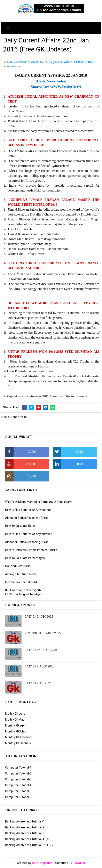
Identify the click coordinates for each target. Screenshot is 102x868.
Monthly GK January (18, 743)
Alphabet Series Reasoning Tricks (27, 518)
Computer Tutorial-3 (18, 779)
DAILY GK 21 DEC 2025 (39, 617)
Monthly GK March (17, 731)
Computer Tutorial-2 (18, 773)
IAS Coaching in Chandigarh (23, 590)
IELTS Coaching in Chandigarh (24, 594)
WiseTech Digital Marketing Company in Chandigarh (38, 502)
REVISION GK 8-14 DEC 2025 (43, 633)
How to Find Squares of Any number (28, 510)
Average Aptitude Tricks (21, 574)
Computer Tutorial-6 (18, 797)
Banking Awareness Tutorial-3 (25, 833)
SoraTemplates (42, 863)
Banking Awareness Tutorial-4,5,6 (27, 839)
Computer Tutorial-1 (18, 768)
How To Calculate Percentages (25, 558)
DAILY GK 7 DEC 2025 (38, 683)
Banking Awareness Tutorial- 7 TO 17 (29, 845)
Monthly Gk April (16, 725)
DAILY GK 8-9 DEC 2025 (39, 666)
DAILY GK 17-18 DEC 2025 (41, 650)
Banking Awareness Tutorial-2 (25, 827)
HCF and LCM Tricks (18, 566)
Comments (13, 67)
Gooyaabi (79, 863)
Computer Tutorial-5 (18, 791)
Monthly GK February (18, 737)
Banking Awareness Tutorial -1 (25, 821)
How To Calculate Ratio (20, 526)
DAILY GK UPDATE (84, 62)
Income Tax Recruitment (21, 582)
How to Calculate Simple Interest (26, 550)
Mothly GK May (15, 720)
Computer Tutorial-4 (18, 785)
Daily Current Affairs (61, 62)
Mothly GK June (15, 714)
